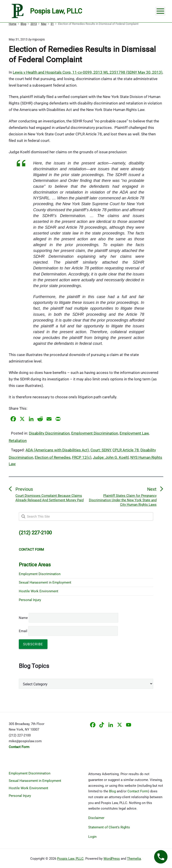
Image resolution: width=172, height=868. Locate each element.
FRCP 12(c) (82, 457)
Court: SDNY (101, 450)
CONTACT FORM (31, 550)
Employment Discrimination (95, 433)
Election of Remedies (53, 457)
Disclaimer (96, 818)
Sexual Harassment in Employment (45, 582)
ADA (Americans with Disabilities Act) (57, 450)
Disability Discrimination (49, 433)
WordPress (112, 859)
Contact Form (138, 791)
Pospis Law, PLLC (70, 859)
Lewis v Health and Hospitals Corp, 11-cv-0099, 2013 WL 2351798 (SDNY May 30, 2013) (88, 72)
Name (23, 618)
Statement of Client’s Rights (109, 827)
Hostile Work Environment (39, 591)
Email (68, 631)
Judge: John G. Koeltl (111, 457)
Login (92, 837)
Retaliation (18, 441)
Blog (112, 791)
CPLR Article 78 (126, 450)
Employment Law (134, 433)
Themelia (134, 859)
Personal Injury (30, 600)
